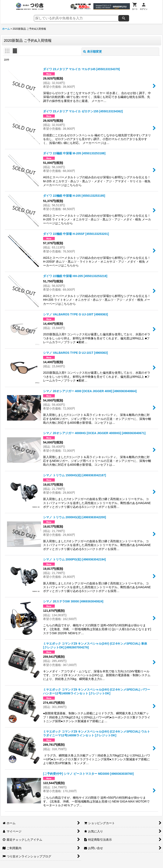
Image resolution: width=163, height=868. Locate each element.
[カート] (135, 6)
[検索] (124, 18)
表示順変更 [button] (93, 52)
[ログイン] (144, 6)
